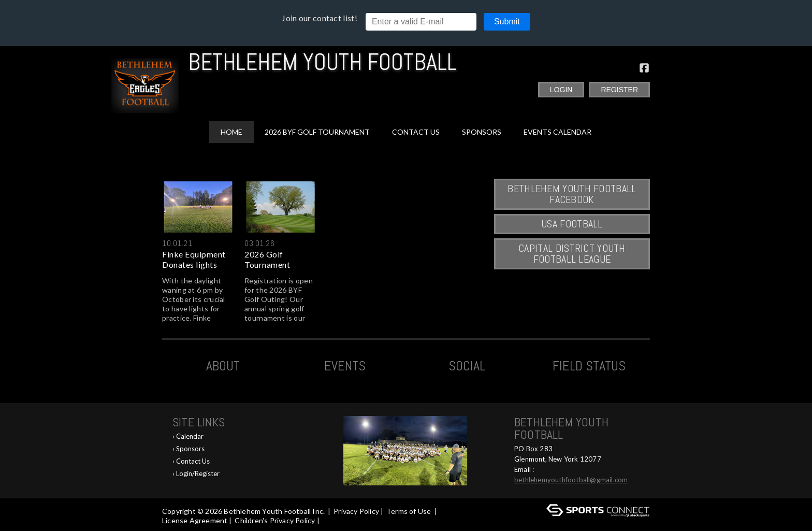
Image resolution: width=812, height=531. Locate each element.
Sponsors (482, 132)
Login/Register (198, 473)
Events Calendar (557, 132)
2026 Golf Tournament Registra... (267, 260)
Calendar (190, 436)
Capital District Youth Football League (572, 254)
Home (231, 132)
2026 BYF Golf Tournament (317, 132)
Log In (336, 520)
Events (345, 366)
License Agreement (195, 520)
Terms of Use (409, 511)
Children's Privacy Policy (275, 520)
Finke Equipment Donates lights (194, 259)
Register (619, 90)
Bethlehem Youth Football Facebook (572, 194)
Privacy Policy (356, 511)
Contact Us (416, 132)
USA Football (572, 224)
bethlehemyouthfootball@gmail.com (571, 480)
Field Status (589, 366)
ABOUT (223, 366)
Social (467, 366)
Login (561, 90)
